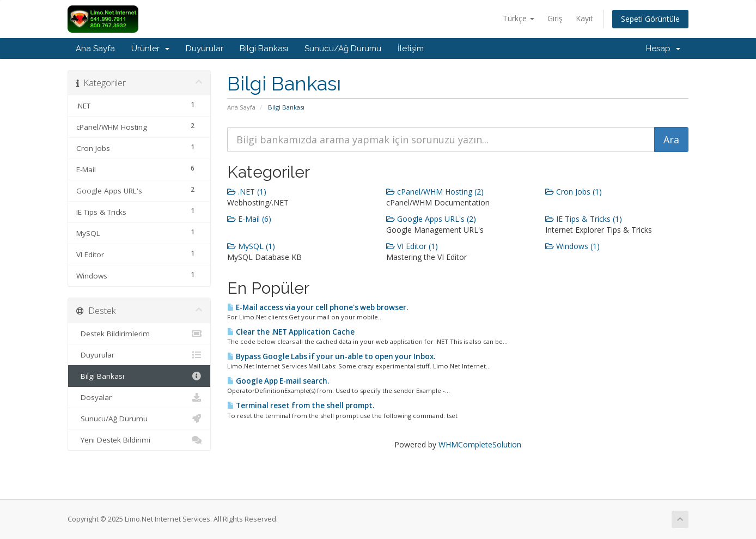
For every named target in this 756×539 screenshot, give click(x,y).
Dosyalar (139, 397)
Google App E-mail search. (278, 381)
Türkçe (519, 18)
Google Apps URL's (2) (431, 219)
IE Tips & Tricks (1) (584, 219)
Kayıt (584, 18)
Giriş (555, 18)
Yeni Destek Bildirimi (139, 440)
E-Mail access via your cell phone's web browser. (318, 307)
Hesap (663, 49)
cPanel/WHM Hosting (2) (435, 192)
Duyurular (205, 49)
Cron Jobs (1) (574, 192)
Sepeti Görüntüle (650, 19)
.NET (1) (247, 192)
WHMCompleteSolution (480, 444)
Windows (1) (572, 246)
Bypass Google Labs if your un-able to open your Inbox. (331, 356)
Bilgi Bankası (264, 49)
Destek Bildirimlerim (139, 334)
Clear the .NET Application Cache (291, 332)
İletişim (411, 49)
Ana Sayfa (95, 49)
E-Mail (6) (249, 219)
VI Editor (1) (412, 246)
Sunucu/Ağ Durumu (343, 49)
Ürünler (150, 49)
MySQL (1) (251, 246)
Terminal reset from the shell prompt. (301, 405)
